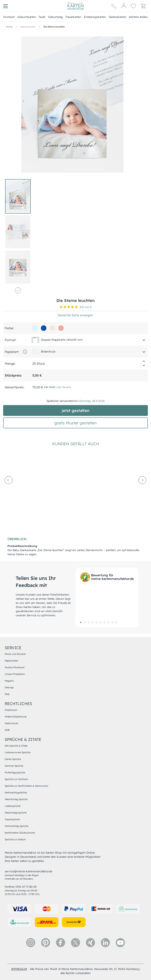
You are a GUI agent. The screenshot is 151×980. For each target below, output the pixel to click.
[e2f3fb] (35, 328)
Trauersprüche (12, 819)
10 (116, 622)
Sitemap (9, 687)
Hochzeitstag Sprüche (17, 826)
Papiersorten (12, 661)
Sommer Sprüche (14, 766)
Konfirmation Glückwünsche (20, 833)
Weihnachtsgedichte (16, 793)
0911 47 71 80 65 (26, 887)
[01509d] (44, 328)
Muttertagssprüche (15, 772)
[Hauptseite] (75, 6)
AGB (7, 730)
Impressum (11, 710)
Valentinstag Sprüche (16, 799)
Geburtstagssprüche (16, 813)
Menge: (10, 364)
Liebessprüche (13, 806)
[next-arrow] (142, 491)
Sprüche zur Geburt (15, 839)
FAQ (7, 694)
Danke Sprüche (13, 759)
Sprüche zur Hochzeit (16, 779)
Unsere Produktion (15, 674)
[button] (101, 45)
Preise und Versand (15, 654)
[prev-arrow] (9, 491)
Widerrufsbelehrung (16, 717)
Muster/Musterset (15, 667)
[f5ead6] (52, 328)
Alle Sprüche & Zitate (16, 746)
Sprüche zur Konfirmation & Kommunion (26, 786)
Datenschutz (12, 723)
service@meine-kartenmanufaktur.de (29, 871)
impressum (19, 969)
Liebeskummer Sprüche (18, 752)
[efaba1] (61, 328)
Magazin (9, 681)
